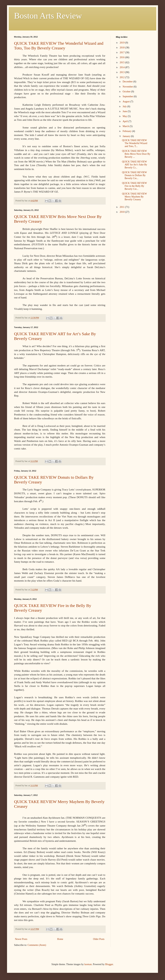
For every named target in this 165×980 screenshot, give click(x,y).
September (128, 96)
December (128, 82)
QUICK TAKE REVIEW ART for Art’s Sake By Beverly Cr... (135, 165)
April (125, 121)
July (125, 106)
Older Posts (99, 939)
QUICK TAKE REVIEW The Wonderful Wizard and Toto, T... (135, 143)
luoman (88, 964)
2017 (123, 52)
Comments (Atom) (37, 945)
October (127, 92)
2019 (123, 43)
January (127, 136)
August (126, 102)
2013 (123, 72)
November (128, 87)
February (127, 131)
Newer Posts (21, 939)
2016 (123, 57)
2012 (123, 77)
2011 (122, 207)
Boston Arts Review (48, 16)
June (125, 111)
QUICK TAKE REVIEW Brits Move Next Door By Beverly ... (136, 154)
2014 (123, 67)
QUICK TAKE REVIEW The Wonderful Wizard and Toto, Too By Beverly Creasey (59, 46)
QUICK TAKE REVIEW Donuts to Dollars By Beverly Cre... (134, 175)
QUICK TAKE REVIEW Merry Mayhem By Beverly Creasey (134, 197)
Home (60, 939)
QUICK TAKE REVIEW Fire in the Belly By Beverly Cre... (134, 186)
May (125, 116)
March (126, 126)
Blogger (109, 964)
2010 (123, 212)
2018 (123, 48)
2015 (123, 62)
